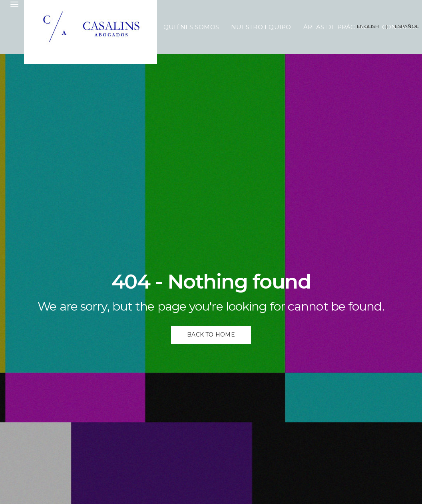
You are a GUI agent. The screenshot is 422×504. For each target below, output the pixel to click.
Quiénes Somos (191, 27)
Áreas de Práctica (337, 27)
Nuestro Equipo (261, 27)
